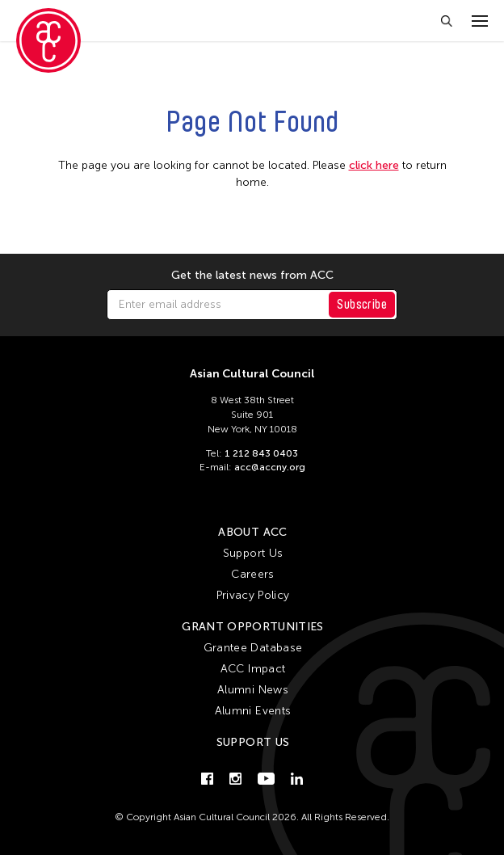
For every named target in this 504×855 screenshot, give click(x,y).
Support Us (253, 553)
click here (374, 165)
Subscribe (362, 304)
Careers (252, 574)
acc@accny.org (270, 467)
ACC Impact (253, 669)
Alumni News (253, 690)
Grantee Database (253, 648)
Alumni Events (253, 711)
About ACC (252, 532)
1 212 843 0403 (261, 453)
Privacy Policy (253, 595)
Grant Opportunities (253, 627)
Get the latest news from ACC (252, 276)
